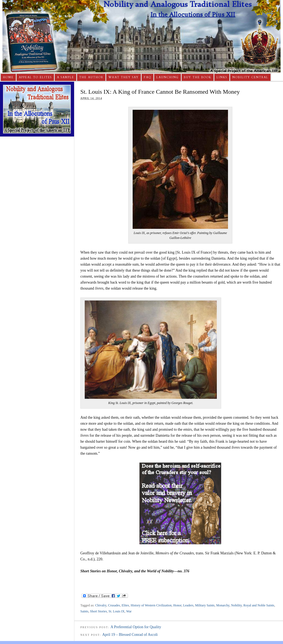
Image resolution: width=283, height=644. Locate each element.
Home (8, 77)
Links (222, 77)
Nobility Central (250, 77)
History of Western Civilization (151, 605)
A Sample (66, 77)
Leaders (188, 605)
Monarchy (223, 605)
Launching (168, 77)
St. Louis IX (117, 611)
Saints (84, 611)
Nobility (236, 605)
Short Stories (98, 611)
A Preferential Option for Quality (136, 627)
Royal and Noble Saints (259, 605)
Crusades (114, 605)
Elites (125, 605)
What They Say (124, 77)
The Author (91, 77)
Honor (177, 605)
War (129, 611)
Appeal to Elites (35, 77)
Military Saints (205, 605)
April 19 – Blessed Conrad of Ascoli (130, 635)
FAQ (147, 77)
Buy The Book (198, 77)
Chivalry (101, 605)
